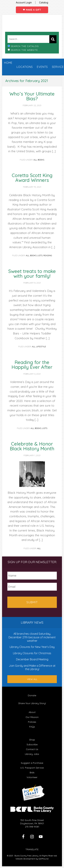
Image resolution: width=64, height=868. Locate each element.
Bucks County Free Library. (27, 856)
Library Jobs (32, 754)
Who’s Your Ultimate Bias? (32, 96)
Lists (40, 255)
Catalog (44, 3)
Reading (48, 255)
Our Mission (32, 717)
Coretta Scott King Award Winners (32, 178)
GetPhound (44, 859)
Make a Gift (32, 10)
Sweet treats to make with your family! (32, 274)
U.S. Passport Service (32, 768)
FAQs (32, 727)
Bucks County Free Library (32, 26)
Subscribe (32, 744)
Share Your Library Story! (32, 703)
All (35, 160)
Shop (32, 740)
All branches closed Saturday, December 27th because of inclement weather (32, 637)
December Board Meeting (32, 659)
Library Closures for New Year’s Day (32, 647)
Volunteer (32, 777)
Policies (32, 722)
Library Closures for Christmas (32, 653)
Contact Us (32, 749)
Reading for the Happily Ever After (32, 365)
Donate (32, 695)
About (32, 712)
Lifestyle (41, 346)
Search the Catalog (25, 46)
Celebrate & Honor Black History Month (32, 446)
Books (41, 160)
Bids (32, 772)
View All (32, 679)
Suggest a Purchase (32, 763)
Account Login (24, 3)
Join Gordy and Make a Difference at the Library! (32, 667)
